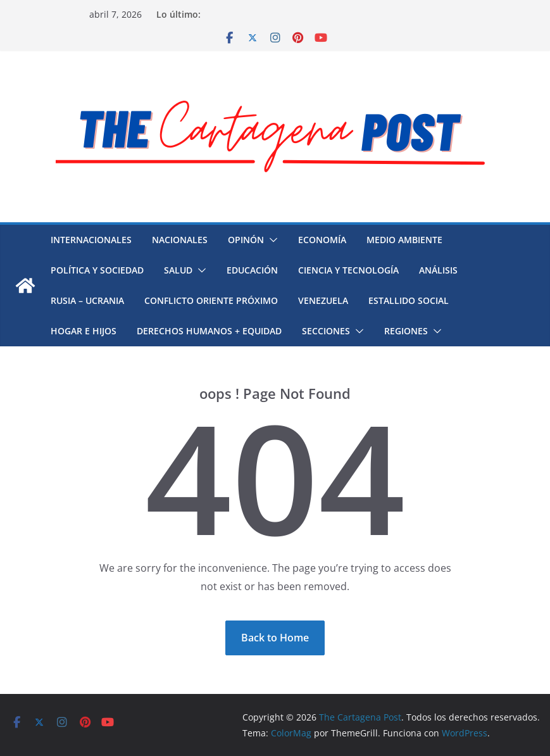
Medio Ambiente (404, 240)
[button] (271, 240)
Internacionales (91, 240)
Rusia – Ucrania (87, 300)
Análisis (438, 270)
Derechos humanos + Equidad (209, 331)
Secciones (326, 331)
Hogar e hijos (84, 331)
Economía (322, 240)
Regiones (406, 331)
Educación (252, 270)
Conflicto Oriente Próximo (211, 300)
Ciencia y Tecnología (348, 270)
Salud (178, 270)
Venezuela (323, 300)
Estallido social (409, 300)
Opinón (246, 240)
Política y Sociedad (97, 270)
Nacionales (180, 240)
